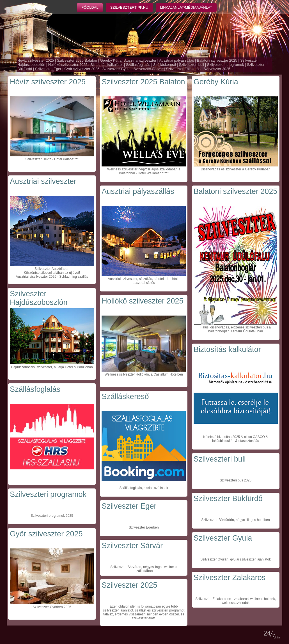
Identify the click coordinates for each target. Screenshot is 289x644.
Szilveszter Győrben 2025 (52, 607)
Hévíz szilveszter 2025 (36, 60)
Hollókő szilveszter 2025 (68, 65)
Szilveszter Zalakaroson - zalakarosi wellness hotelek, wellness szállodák (236, 601)
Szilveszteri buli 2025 (236, 480)
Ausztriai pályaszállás (176, 60)
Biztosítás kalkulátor (107, 65)
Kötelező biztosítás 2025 (222, 437)
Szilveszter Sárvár (148, 69)
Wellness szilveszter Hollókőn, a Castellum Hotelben (144, 374)
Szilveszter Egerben (144, 527)
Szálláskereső (165, 65)
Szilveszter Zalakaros (183, 69)
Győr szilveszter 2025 (82, 69)
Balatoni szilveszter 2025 (217, 60)
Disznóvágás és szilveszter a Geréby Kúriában (236, 169)
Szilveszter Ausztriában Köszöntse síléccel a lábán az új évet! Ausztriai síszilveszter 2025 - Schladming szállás (52, 273)
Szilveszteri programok (226, 65)
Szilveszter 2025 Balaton (77, 60)
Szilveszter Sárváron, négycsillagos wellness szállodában (144, 569)
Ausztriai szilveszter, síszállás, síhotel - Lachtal (143, 279)
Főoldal (90, 7)
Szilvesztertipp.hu (129, 7)
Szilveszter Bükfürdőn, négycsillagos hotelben (236, 520)
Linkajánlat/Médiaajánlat (186, 7)
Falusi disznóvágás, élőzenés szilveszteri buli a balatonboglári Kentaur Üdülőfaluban (236, 329)
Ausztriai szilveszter (140, 60)
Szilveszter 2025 (217, 69)
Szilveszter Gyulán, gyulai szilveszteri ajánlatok (236, 559)
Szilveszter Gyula (116, 69)
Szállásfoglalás (138, 65)
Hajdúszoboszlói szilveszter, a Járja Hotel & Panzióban (52, 367)
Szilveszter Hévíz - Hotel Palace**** (52, 159)
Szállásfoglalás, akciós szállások (144, 488)
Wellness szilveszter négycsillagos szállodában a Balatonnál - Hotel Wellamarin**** (144, 171)
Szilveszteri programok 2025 (52, 516)
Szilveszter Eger (48, 69)
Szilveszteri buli (192, 65)
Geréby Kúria (111, 60)
